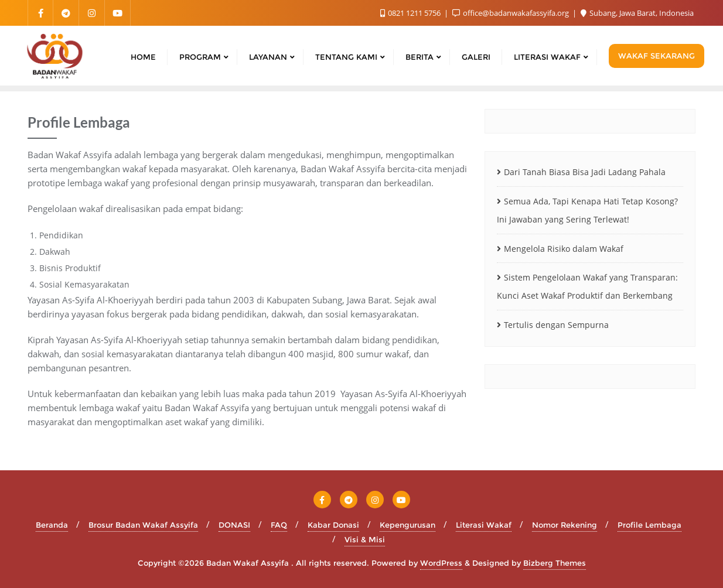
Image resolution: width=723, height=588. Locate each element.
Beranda (52, 525)
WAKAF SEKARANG (657, 56)
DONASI (234, 525)
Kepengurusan (407, 525)
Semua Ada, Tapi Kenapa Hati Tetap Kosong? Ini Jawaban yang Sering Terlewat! (587, 210)
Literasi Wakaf (484, 525)
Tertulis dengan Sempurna (556, 325)
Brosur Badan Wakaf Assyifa (143, 525)
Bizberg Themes (555, 563)
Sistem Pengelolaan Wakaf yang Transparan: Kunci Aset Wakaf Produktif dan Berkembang (587, 286)
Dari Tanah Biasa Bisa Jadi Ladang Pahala (585, 172)
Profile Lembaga (649, 525)
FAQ (279, 525)
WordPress (441, 563)
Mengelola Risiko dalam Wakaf (564, 249)
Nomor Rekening (565, 525)
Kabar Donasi (333, 525)
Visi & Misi (365, 539)
